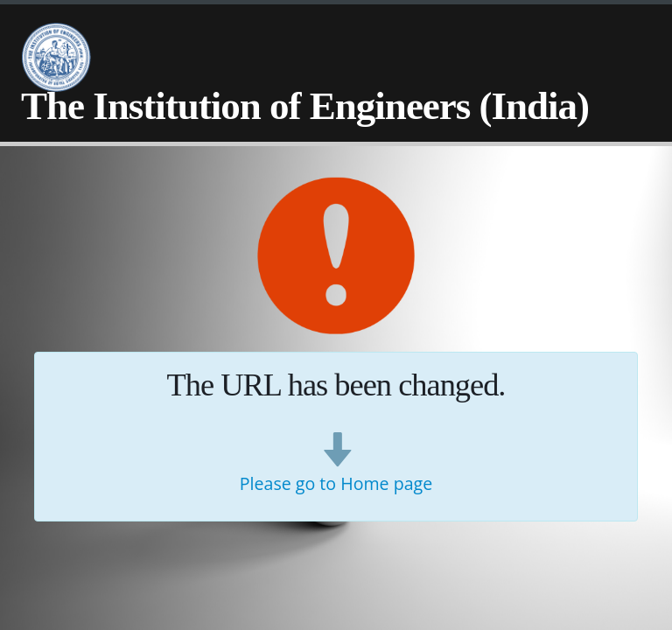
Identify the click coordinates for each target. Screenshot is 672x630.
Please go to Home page (336, 483)
